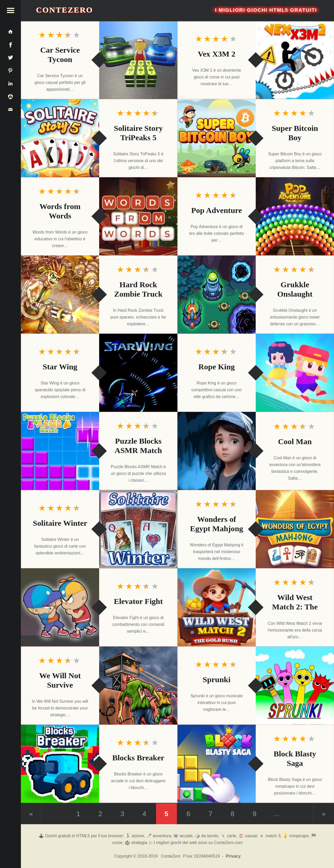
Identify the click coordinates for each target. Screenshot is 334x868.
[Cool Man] (217, 451)
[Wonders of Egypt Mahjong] (295, 529)
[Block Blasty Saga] (217, 764)
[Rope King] (295, 373)
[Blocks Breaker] (60, 764)
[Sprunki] (295, 686)
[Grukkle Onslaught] (217, 295)
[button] (10, 10)
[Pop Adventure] (295, 216)
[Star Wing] (138, 373)
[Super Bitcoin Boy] (217, 138)
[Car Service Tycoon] (138, 60)
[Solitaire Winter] (138, 529)
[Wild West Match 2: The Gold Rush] (217, 607)
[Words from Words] (138, 216)
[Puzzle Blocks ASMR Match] (60, 451)
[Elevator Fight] (60, 607)
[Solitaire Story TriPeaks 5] (60, 138)
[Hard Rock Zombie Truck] (60, 295)
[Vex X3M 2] (295, 60)
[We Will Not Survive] (138, 686)
